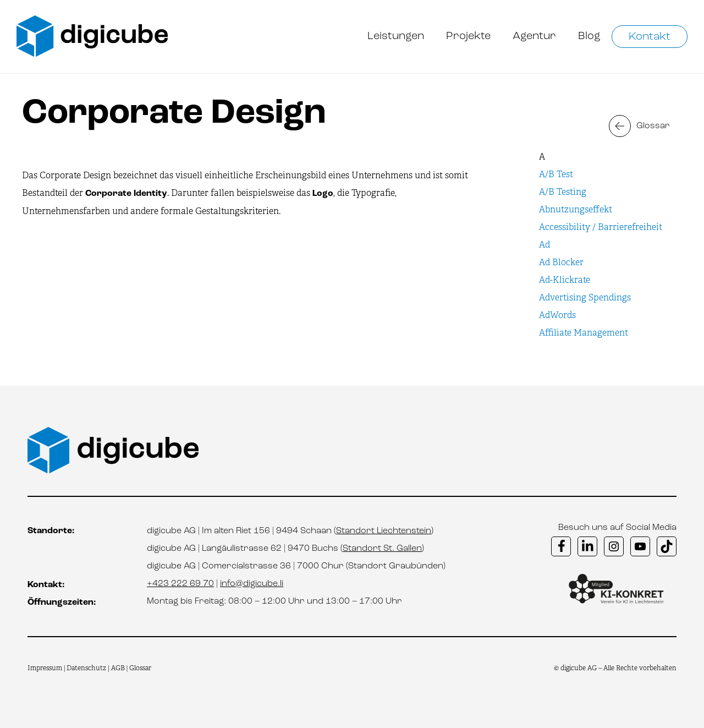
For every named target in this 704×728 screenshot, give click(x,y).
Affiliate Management (584, 333)
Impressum (45, 668)
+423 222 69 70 (180, 584)
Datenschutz (87, 668)
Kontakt (650, 37)
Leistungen (396, 36)
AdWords (557, 315)
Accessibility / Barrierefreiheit (601, 227)
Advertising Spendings (585, 297)
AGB (118, 668)
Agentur (534, 36)
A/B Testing (563, 192)
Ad (544, 245)
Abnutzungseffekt (576, 209)
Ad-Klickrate (565, 280)
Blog (589, 36)
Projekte (468, 36)
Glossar (653, 126)
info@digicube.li (252, 584)
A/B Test (556, 174)
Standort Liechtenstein (384, 531)
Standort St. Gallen (382, 549)
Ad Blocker (561, 262)
